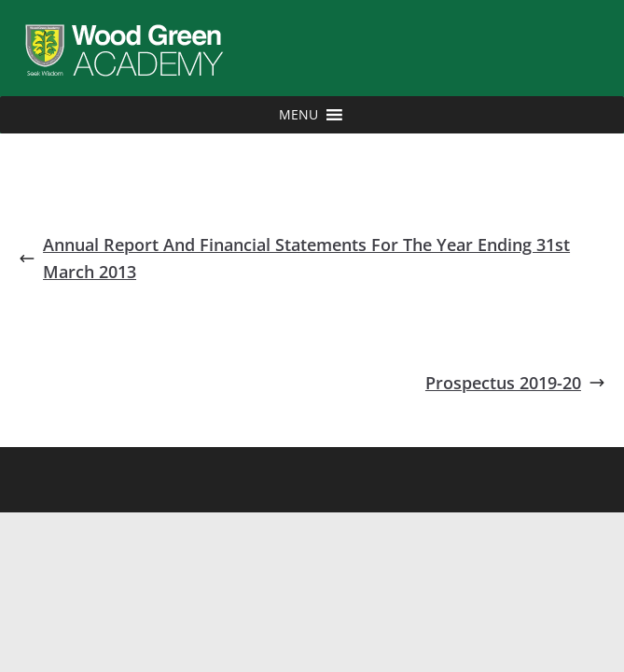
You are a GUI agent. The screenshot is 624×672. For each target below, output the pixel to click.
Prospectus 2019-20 (515, 383)
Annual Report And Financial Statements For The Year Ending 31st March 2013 (294, 258)
